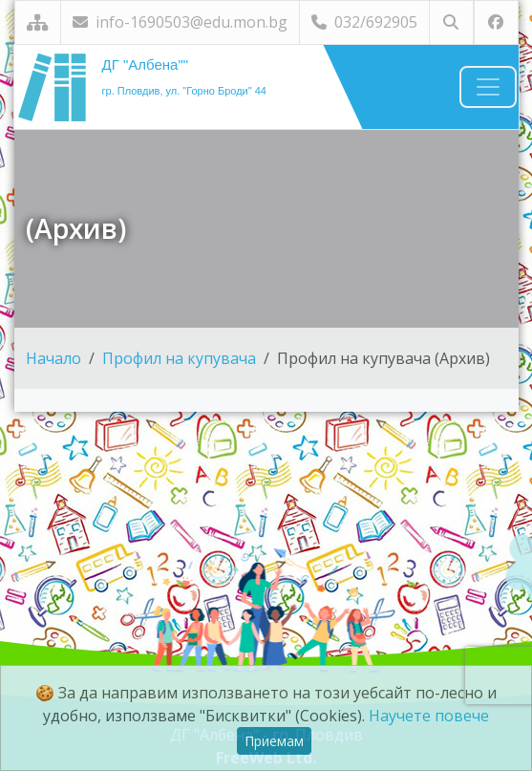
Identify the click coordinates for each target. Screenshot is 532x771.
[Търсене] (451, 22)
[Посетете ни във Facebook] (496, 22)
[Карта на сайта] (38, 22)
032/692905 (364, 22)
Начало (53, 358)
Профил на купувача (179, 358)
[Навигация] (488, 87)
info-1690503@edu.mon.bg (180, 22)
